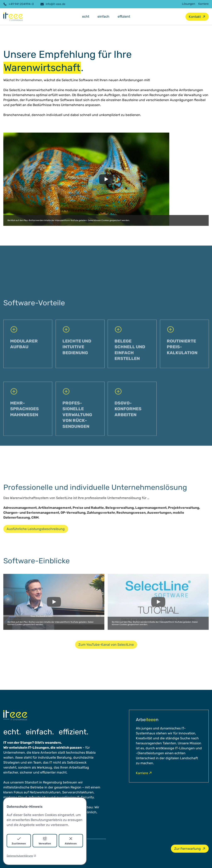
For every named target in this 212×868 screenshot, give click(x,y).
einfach (103, 16)
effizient (124, 16)
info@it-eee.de (53, 4)
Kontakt (197, 17)
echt (86, 16)
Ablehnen (71, 841)
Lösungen (188, 4)
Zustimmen (19, 841)
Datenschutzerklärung (21, 856)
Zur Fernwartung (190, 849)
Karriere (203, 4)
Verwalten (45, 841)
